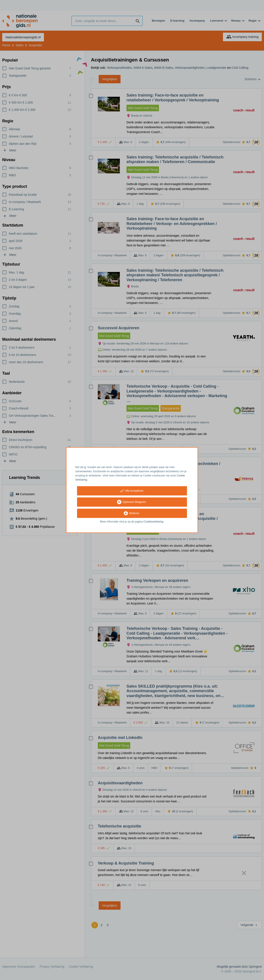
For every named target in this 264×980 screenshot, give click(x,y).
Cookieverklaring (153, 522)
